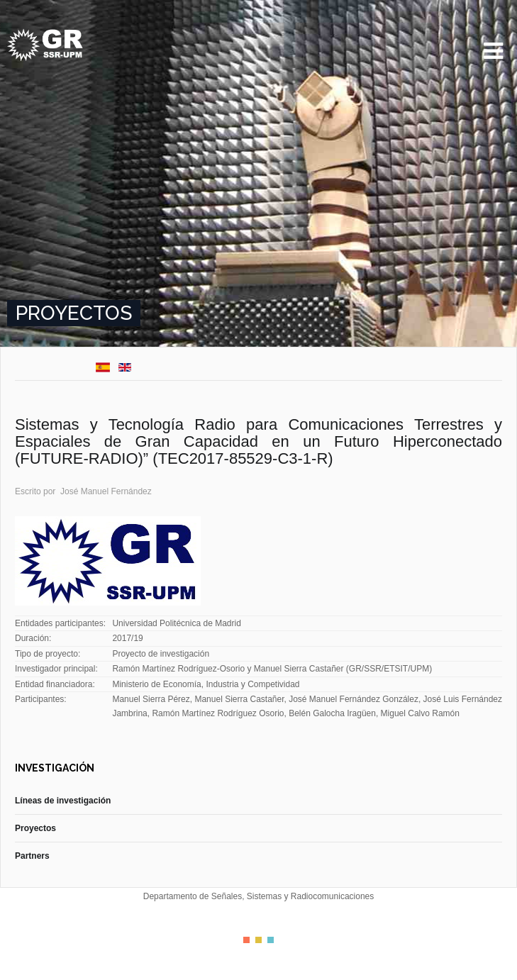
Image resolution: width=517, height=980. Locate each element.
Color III (271, 940)
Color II (258, 940)
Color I (246, 940)
